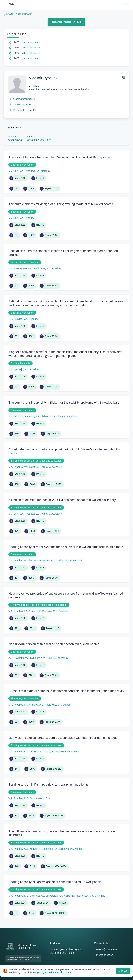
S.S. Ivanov (42, 467)
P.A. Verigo (76, 849)
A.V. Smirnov (75, 561)
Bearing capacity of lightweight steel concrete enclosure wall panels (55, 882)
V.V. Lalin (13, 171)
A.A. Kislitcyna (66, 896)
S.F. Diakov (42, 416)
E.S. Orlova (70, 416)
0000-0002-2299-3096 (39, 140)
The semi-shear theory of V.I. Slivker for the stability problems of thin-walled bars (64, 403)
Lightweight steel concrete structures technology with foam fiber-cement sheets (63, 738)
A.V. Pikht (46, 658)
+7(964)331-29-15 (22, 105)
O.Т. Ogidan (64, 705)
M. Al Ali (29, 561)
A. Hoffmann (46, 849)
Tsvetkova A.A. (83, 896)
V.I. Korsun (73, 752)
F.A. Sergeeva (61, 849)
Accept (123, 971)
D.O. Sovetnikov (33, 798)
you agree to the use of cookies (54, 972)
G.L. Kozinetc (32, 752)
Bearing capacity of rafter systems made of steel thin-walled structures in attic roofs (66, 547)
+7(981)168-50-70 (107, 949)
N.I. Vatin (45, 752)
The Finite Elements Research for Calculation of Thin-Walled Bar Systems (59, 157)
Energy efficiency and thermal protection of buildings (39, 605)
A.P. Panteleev (42, 561)
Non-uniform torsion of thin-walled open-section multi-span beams (54, 644)
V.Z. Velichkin (59, 752)
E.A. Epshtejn (16, 369)
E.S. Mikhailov (60, 658)
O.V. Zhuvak (31, 849)
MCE (11, 4)
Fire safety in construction (25, 262)
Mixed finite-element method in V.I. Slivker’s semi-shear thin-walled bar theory (62, 500)
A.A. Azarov (56, 467)
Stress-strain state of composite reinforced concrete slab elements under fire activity (66, 691)
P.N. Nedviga (15, 319)
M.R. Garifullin (61, 611)
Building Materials (21, 363)
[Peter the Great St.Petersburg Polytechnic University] (10, 950)
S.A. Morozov (43, 171)
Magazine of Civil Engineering (27, 946)
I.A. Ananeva (31, 611)
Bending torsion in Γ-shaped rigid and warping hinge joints (48, 785)
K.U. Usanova (32, 896)
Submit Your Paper (66, 22)
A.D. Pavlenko (16, 658)
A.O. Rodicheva (37, 268)
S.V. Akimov (99, 896)
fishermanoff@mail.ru (24, 99)
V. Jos (46, 798)
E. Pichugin (46, 611)
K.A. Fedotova (59, 561)
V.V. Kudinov (56, 416)
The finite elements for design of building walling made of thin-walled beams (61, 204)
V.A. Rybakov (27, 171)
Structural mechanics (22, 165)
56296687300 (16, 140)
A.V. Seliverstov (49, 896)
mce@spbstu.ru (105, 955)
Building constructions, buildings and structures (36, 461)
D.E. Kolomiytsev (18, 268)
